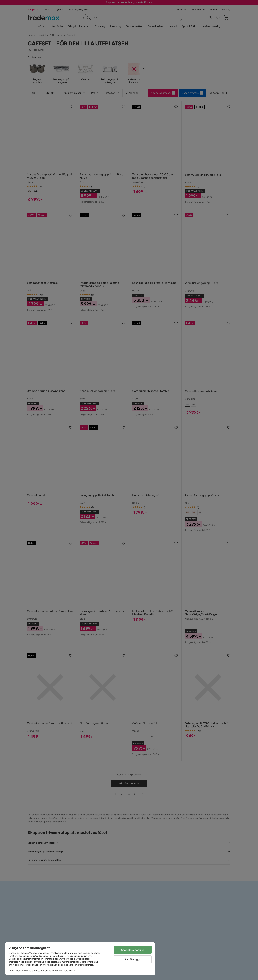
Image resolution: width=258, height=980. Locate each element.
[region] (80, 959)
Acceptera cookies (133, 950)
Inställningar (133, 959)
